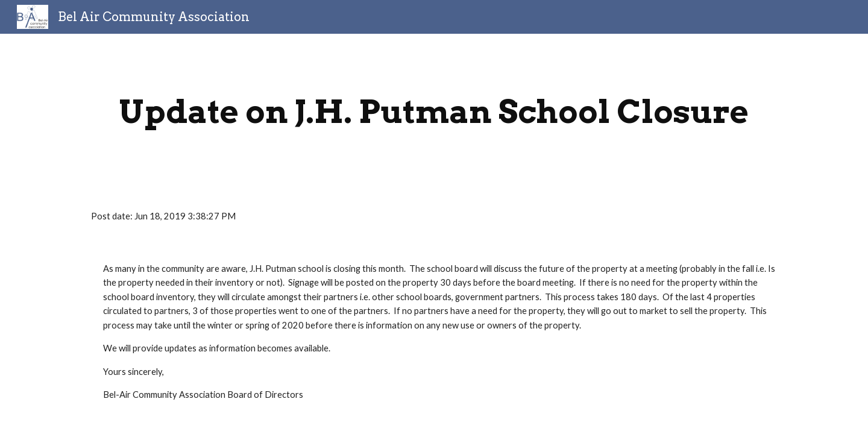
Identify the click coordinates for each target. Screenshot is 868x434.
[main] (434, 112)
